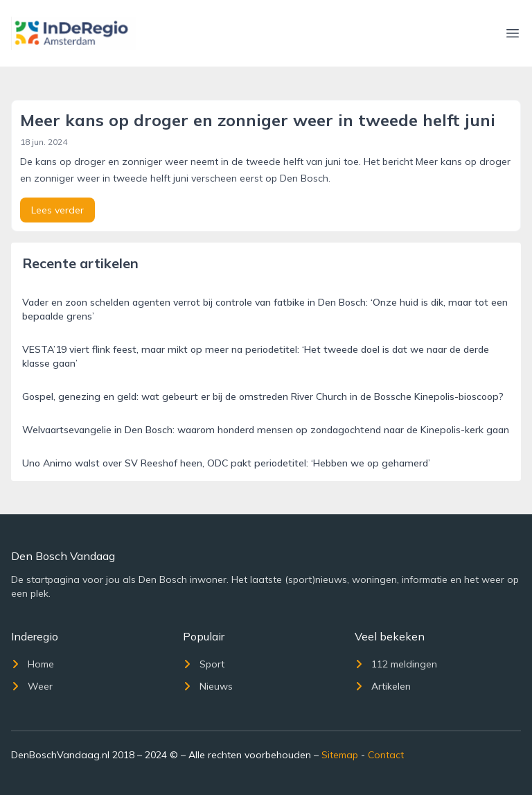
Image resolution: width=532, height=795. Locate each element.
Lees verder (57, 210)
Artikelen (383, 686)
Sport (204, 664)
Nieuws (208, 686)
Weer (32, 686)
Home (33, 664)
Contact (386, 755)
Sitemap (340, 755)
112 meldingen (396, 664)
